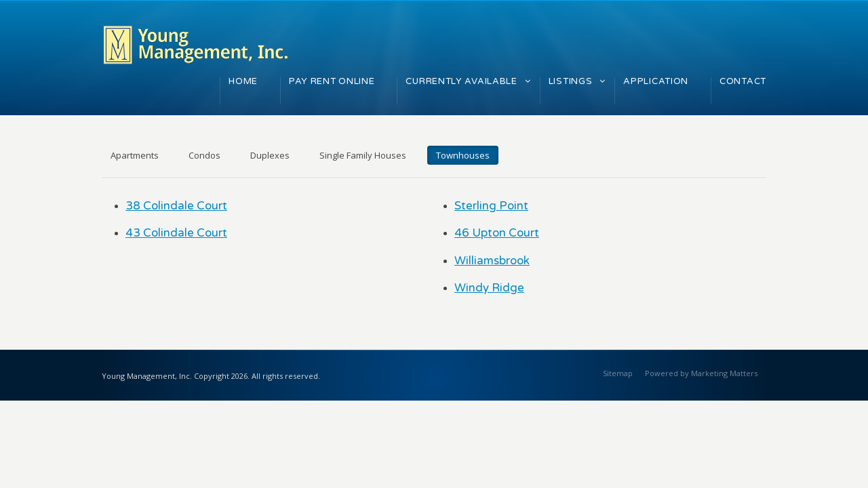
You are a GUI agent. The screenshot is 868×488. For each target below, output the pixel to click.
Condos (204, 155)
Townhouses (463, 155)
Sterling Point (491, 206)
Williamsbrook (492, 261)
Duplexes (270, 155)
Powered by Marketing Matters (701, 373)
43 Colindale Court (176, 233)
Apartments (135, 155)
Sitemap (618, 373)
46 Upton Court (497, 233)
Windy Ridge (489, 288)
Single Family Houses (363, 155)
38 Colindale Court (176, 206)
